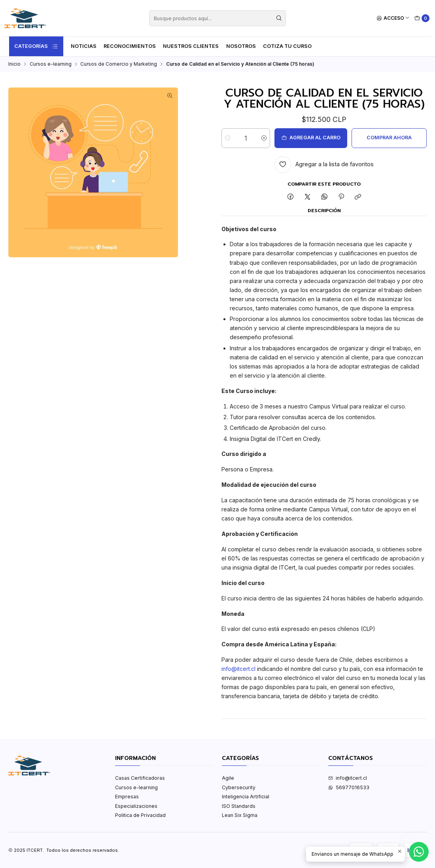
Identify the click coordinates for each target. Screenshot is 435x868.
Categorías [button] (36, 46)
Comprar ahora (389, 138)
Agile (228, 778)
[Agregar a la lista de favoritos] (324, 165)
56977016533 (349, 787)
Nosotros (241, 46)
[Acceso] (393, 18)
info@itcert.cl (238, 669)
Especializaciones (136, 806)
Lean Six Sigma (240, 815)
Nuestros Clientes (191, 46)
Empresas (127, 797)
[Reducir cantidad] (228, 138)
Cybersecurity (239, 787)
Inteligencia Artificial (246, 797)
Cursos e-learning (51, 64)
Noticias (84, 46)
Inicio (14, 64)
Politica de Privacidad (140, 815)
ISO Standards (239, 806)
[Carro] (422, 18)
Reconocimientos (130, 46)
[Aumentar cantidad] (264, 138)
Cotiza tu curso (287, 46)
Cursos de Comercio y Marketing (119, 64)
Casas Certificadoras (140, 778)
